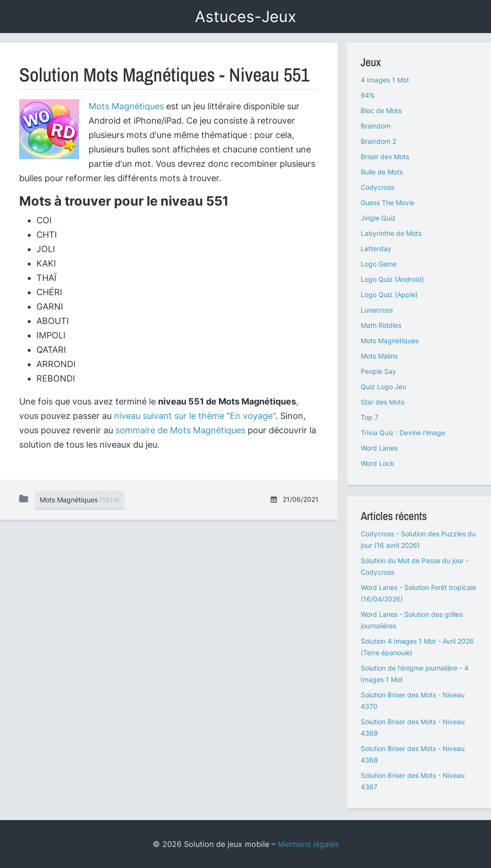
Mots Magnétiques (126, 106)
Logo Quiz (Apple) (389, 295)
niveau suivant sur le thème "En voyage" (195, 416)
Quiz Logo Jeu (383, 387)
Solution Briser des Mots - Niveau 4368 (413, 754)
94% (368, 95)
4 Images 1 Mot (385, 80)
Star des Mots (383, 402)
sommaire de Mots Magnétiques (180, 430)
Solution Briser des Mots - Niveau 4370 (413, 700)
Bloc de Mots (381, 110)
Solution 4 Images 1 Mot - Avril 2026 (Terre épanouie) (417, 647)
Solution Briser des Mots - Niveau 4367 (413, 781)
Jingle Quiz (378, 218)
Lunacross (377, 310)
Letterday (376, 249)
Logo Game (379, 264)
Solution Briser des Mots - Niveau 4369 (413, 727)
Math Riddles (381, 325)
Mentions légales (308, 844)
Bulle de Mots (382, 172)
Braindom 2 (378, 141)
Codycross (377, 187)
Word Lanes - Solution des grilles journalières (412, 620)
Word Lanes (379, 448)
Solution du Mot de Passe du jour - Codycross (415, 566)
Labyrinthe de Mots (391, 233)
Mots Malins (379, 356)
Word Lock (377, 463)
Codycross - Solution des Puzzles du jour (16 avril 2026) (418, 539)
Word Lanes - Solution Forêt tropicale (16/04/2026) (418, 593)
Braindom (376, 126)
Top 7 (370, 417)
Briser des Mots (385, 156)
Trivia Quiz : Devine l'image (403, 433)
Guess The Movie (388, 203)
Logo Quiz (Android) (392, 279)
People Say (378, 371)
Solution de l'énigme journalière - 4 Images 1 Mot (415, 674)
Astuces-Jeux (245, 17)
